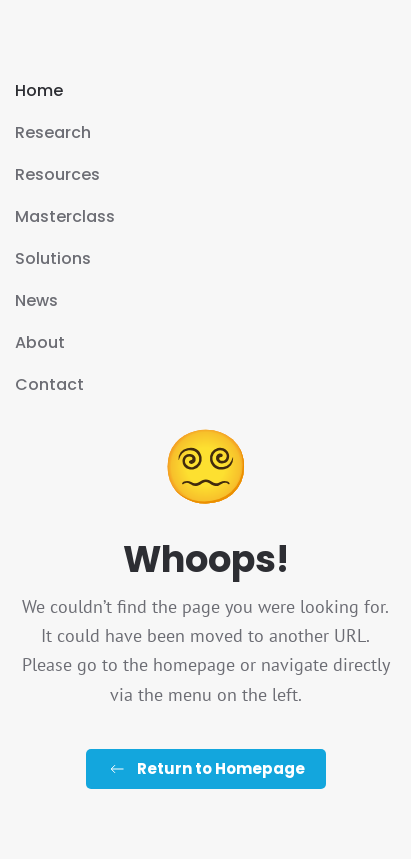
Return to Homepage (206, 768)
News (36, 300)
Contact (49, 384)
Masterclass (65, 216)
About (40, 342)
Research (53, 132)
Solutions (53, 258)
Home (39, 90)
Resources (57, 174)
